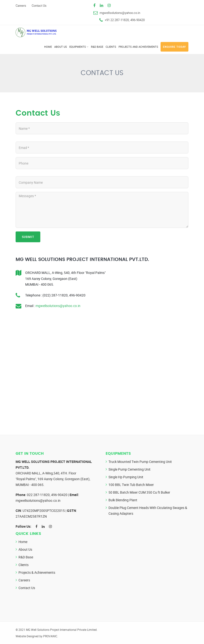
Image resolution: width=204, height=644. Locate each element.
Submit (28, 237)
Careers (21, 6)
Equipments (78, 47)
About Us (61, 47)
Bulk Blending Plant (123, 500)
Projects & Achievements (37, 572)
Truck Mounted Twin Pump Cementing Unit (140, 462)
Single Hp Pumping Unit (126, 477)
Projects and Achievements (138, 47)
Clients (111, 47)
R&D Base (97, 47)
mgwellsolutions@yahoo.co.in (120, 13)
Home (48, 47)
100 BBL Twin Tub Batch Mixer (131, 485)
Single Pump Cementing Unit (129, 469)
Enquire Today (174, 47)
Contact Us (39, 6)
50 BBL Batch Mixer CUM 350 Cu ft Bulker (139, 492)
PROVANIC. (51, 636)
